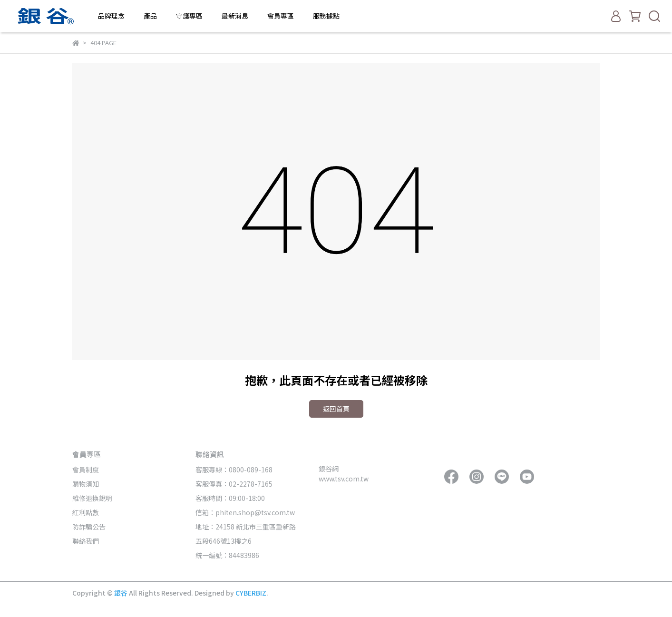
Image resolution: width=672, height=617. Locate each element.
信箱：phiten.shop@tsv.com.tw (245, 512)
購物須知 (86, 484)
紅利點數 (86, 512)
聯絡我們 (86, 541)
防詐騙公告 (89, 527)
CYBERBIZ (251, 593)
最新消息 (235, 16)
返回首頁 (336, 409)
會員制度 (86, 470)
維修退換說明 (92, 498)
